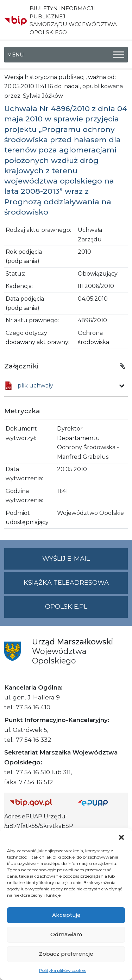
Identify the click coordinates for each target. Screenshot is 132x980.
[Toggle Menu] (119, 55)
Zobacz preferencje (66, 954)
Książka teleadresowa (66, 583)
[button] (121, 837)
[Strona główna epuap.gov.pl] (100, 802)
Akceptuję (66, 915)
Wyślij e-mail (85, 562)
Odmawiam (66, 934)
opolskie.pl (66, 607)
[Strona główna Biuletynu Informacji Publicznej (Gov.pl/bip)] (38, 802)
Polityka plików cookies (63, 970)
